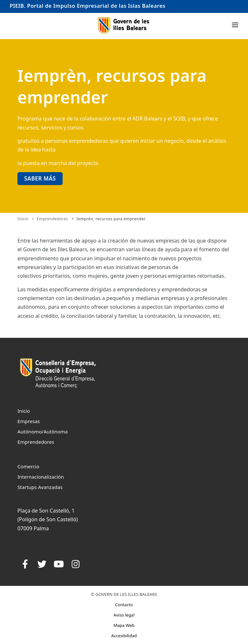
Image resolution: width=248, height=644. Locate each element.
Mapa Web (124, 625)
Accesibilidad (124, 636)
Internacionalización (41, 477)
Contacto (124, 605)
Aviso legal (124, 615)
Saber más (40, 178)
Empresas (29, 421)
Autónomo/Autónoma (43, 431)
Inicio (23, 219)
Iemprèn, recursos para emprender (111, 219)
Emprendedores (52, 219)
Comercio (28, 466)
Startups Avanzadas (40, 487)
